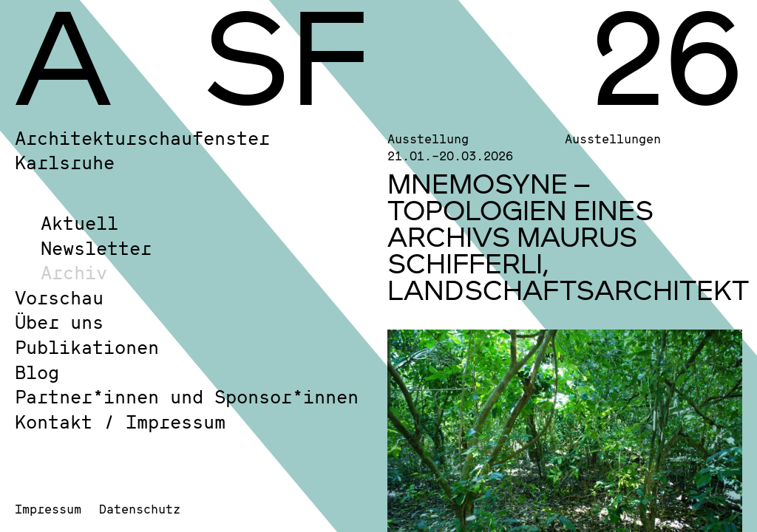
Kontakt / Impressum (120, 422)
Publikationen (87, 347)
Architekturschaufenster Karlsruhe (142, 150)
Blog (37, 372)
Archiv (74, 272)
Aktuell (79, 223)
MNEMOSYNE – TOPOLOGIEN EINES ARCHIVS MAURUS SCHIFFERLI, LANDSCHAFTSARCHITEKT (568, 236)
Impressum (48, 509)
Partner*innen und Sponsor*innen (187, 396)
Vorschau (59, 297)
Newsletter (96, 248)
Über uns (59, 322)
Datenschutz (140, 509)
